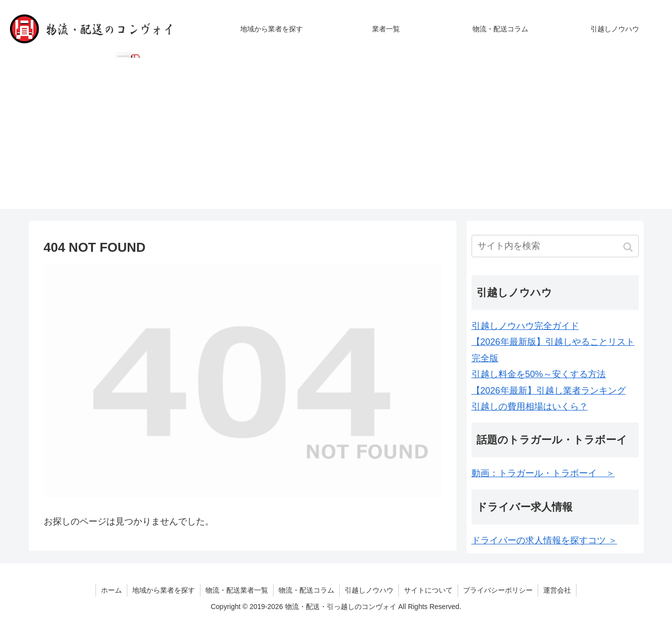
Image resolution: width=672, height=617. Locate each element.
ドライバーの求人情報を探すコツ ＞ (544, 540)
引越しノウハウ (369, 590)
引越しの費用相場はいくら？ (530, 407)
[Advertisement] (336, 139)
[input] (555, 246)
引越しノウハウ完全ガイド (525, 326)
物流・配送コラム (306, 590)
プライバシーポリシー (498, 590)
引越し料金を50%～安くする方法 (539, 374)
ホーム (111, 590)
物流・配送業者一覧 (237, 590)
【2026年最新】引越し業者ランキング (549, 391)
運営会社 (557, 590)
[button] (629, 247)
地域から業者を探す (164, 590)
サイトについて (428, 590)
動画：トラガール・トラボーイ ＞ (543, 473)
